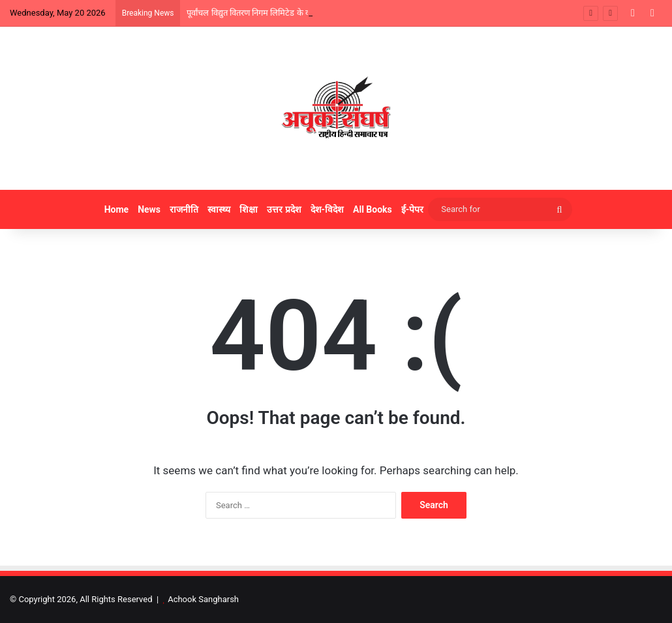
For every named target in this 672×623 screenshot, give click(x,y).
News (149, 209)
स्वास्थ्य (219, 209)
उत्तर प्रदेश (284, 209)
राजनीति (184, 209)
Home (116, 209)
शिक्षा (249, 209)
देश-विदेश (328, 209)
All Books (373, 209)
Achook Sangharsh (203, 599)
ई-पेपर (413, 209)
